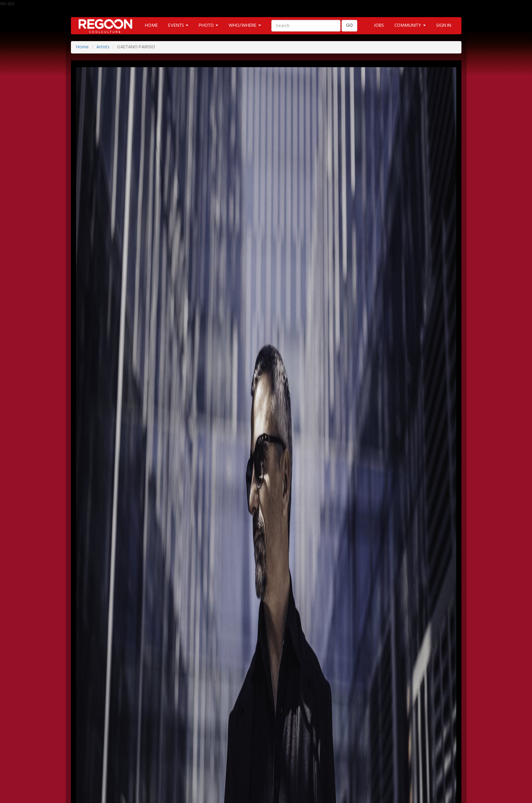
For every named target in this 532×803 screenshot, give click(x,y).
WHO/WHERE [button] (245, 26)
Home (82, 47)
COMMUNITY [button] (410, 26)
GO (349, 26)
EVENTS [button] (178, 26)
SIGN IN (444, 26)
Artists (103, 47)
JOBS (379, 26)
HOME (151, 26)
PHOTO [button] (208, 26)
